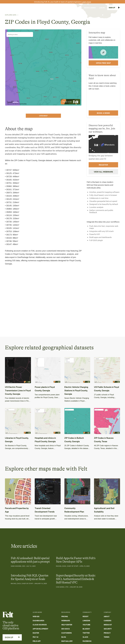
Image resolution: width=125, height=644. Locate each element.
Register (103, 165)
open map (43, 116)
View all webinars (103, 172)
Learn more (86, 2)
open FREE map (103, 63)
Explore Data (11, 15)
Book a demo (103, 113)
